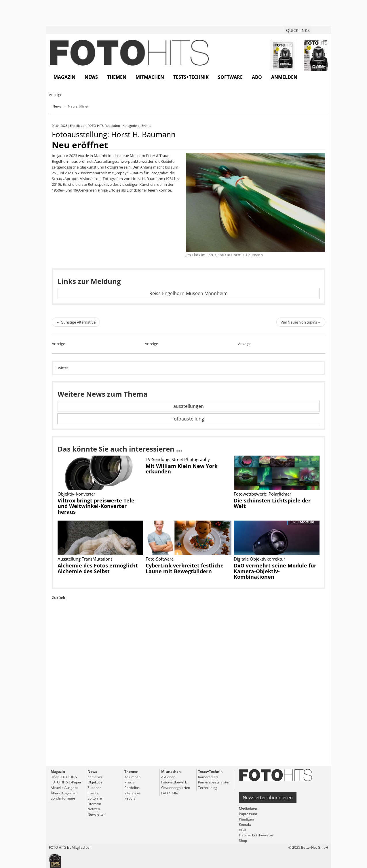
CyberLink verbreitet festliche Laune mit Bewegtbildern (185, 568)
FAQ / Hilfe (170, 793)
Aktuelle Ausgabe (65, 788)
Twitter (62, 368)
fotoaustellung (188, 419)
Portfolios (132, 788)
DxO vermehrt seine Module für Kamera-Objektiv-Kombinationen (275, 571)
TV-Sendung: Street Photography (178, 459)
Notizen (94, 809)
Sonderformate (63, 798)
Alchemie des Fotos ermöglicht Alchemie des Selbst (98, 568)
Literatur (94, 804)
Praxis (129, 782)
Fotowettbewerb (174, 782)
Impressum (248, 814)
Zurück (59, 598)
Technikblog (208, 788)
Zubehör (94, 788)
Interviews (133, 793)
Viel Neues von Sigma (301, 322)
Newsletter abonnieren (268, 798)
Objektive (95, 782)
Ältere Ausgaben (64, 793)
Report (130, 798)
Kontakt (245, 824)
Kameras (95, 777)
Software (230, 77)
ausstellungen (189, 406)
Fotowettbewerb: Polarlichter (263, 494)
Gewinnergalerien (176, 788)
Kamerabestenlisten (214, 782)
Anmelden (284, 77)
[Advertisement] (189, 696)
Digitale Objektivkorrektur (259, 559)
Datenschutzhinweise (256, 835)
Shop (243, 841)
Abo (257, 77)
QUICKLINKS (298, 30)
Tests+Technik (191, 77)
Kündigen (246, 819)
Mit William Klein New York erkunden (182, 469)
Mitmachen (150, 77)
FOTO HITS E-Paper (66, 782)
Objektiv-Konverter (76, 494)
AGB (243, 830)
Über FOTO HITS (64, 777)
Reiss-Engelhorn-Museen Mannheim (189, 293)
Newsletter (96, 814)
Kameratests (208, 777)
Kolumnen (132, 777)
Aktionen (168, 777)
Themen (117, 77)
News (91, 77)
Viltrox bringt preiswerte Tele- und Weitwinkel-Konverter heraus (97, 506)
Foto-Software (160, 559)
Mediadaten (249, 808)
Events (147, 126)
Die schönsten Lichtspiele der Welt (272, 503)
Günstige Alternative (76, 322)
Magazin (64, 77)
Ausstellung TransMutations (85, 559)
